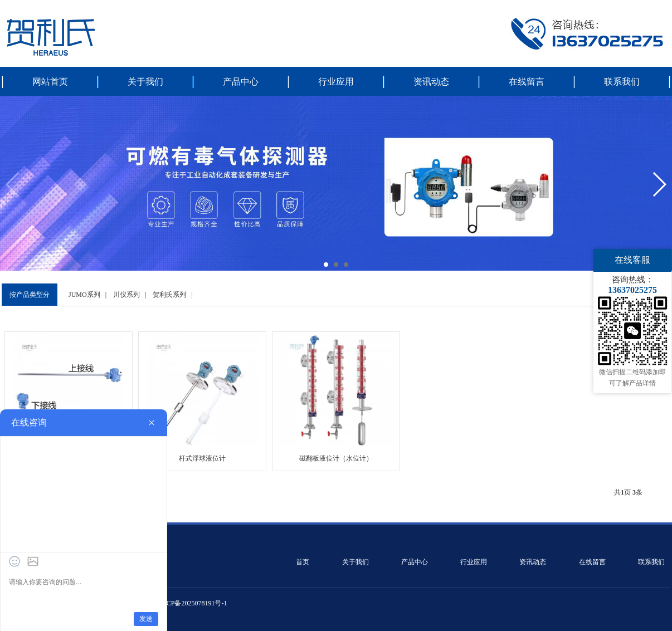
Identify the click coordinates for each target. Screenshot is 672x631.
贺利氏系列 (169, 295)
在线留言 (527, 82)
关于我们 (145, 82)
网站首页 (50, 82)
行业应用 (336, 82)
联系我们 (622, 82)
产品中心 (241, 82)
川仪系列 (126, 295)
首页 (303, 562)
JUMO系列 (84, 295)
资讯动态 (431, 82)
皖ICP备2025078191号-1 (193, 603)
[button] (326, 265)
